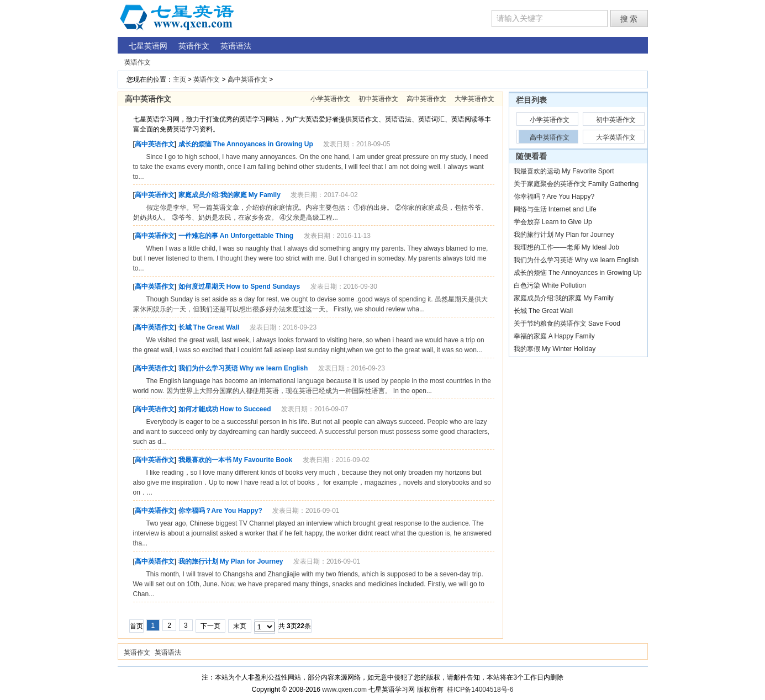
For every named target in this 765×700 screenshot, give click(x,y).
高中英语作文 (247, 79)
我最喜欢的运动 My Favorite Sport (564, 171)
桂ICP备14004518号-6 (480, 690)
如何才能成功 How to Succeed (225, 409)
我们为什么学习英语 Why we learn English (243, 368)
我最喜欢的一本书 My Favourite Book (236, 460)
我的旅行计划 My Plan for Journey (231, 561)
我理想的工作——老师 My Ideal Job (566, 247)
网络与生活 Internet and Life (555, 209)
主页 (180, 79)
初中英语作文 (378, 99)
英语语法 (168, 653)
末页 (240, 626)
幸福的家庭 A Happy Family (554, 336)
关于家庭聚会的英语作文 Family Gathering (576, 184)
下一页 (210, 626)
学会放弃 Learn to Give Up (553, 222)
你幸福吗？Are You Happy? (220, 511)
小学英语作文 (330, 99)
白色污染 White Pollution (550, 285)
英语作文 (138, 62)
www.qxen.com (344, 690)
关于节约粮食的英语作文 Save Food (567, 324)
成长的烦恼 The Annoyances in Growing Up (246, 144)
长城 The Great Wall (209, 327)
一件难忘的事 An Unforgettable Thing (236, 236)
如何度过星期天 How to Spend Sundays (239, 287)
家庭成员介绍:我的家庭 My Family (229, 195)
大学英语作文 (474, 99)
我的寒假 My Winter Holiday (555, 349)
